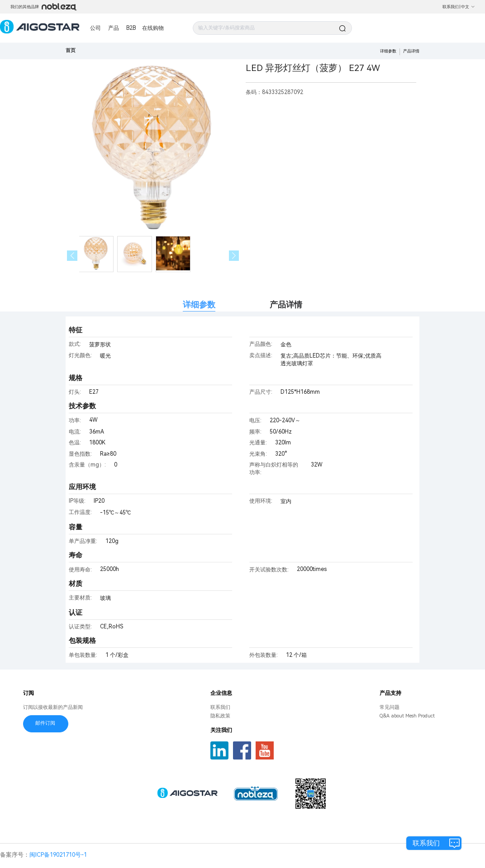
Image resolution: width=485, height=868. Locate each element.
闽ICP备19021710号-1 (58, 855)
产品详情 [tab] (286, 304)
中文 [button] (468, 7)
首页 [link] (71, 50)
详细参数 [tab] (199, 304)
